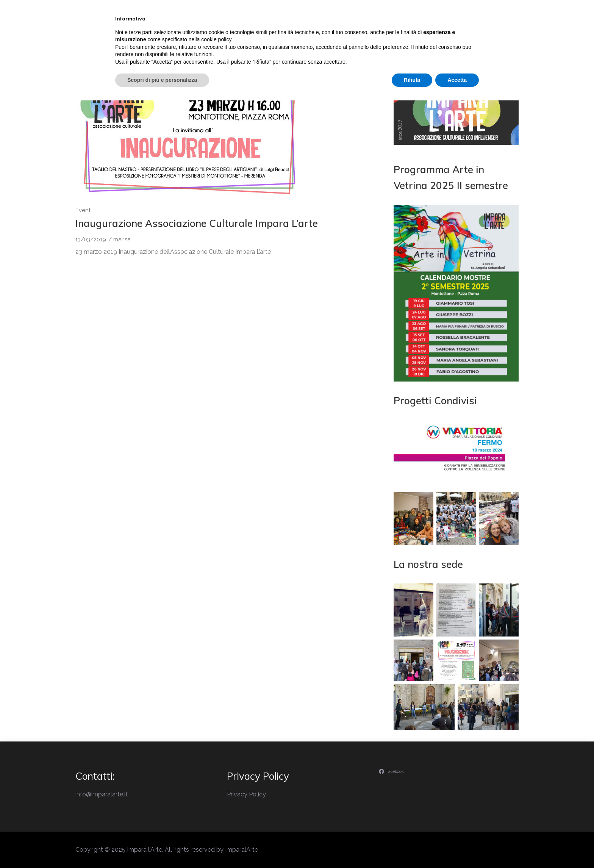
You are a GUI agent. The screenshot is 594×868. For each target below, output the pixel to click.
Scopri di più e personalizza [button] (162, 847)
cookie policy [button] (216, 807)
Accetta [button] (457, 847)
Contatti (479, 39)
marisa (122, 239)
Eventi (330, 39)
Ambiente (430, 39)
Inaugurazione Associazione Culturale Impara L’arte (197, 223)
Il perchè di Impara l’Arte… (259, 39)
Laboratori (378, 39)
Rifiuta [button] (412, 847)
